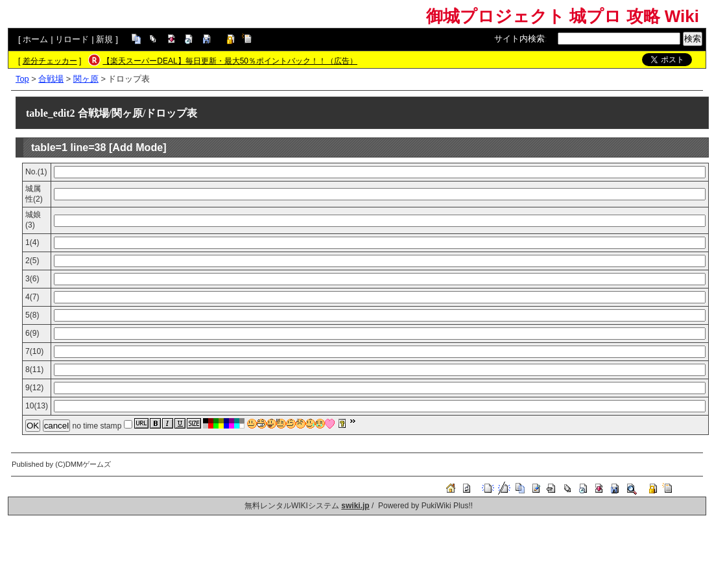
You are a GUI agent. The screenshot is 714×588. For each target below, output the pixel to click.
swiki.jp (355, 506)
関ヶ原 (86, 79)
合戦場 (51, 79)
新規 (104, 39)
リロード (72, 39)
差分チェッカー (50, 61)
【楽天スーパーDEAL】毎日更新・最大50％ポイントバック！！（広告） (230, 61)
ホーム (35, 39)
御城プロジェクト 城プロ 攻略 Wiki (563, 16)
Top (22, 79)
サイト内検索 (519, 39)
